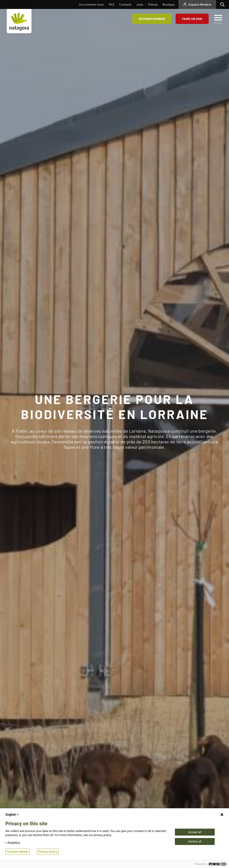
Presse (153, 4)
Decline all (195, 841)
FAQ (112, 4)
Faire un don (192, 19)
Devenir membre (152, 19)
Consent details (18, 852)
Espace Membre (200, 4)
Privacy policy (48, 852)
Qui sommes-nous (91, 4)
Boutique (169, 4)
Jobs (140, 4)
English (13, 815)
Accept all (195, 832)
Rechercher (224, 4)
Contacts (125, 4)
